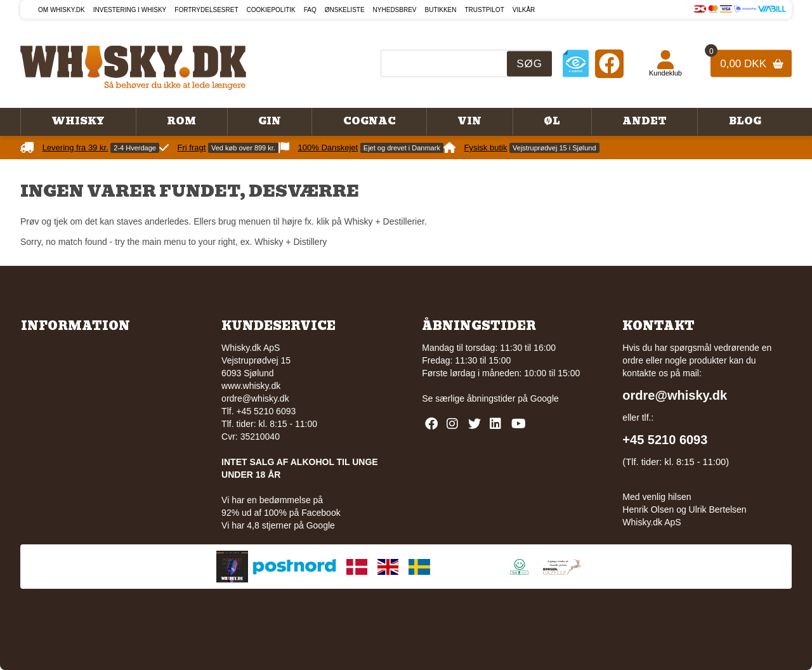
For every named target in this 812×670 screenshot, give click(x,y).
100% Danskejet (328, 148)
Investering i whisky (130, 10)
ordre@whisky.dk (255, 398)
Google (545, 398)
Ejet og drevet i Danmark (402, 148)
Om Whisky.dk (62, 10)
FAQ (310, 10)
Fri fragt (192, 148)
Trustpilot (485, 10)
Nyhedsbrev (395, 10)
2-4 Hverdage (135, 148)
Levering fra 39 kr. (75, 148)
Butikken (441, 10)
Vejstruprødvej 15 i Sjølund (554, 148)
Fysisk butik (486, 148)
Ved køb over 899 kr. (243, 148)
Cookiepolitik (271, 10)
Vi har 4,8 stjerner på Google (278, 525)
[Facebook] (609, 63)
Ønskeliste (345, 10)
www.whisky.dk (251, 386)
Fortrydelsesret (206, 10)
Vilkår (524, 10)
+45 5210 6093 (665, 440)
